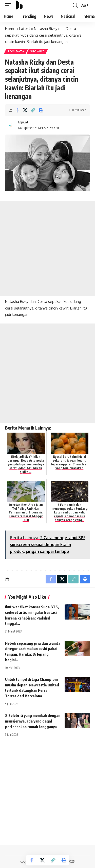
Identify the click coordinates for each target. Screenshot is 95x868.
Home (10, 29)
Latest (25, 29)
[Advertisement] (48, 249)
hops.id (23, 122)
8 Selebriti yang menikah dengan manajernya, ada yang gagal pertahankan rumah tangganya (33, 721)
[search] (75, 5)
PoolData (16, 51)
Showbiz (37, 51)
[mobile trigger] (9, 5)
